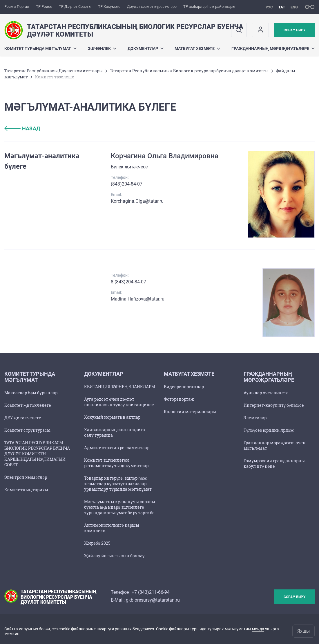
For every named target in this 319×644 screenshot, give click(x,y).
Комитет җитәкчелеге (28, 405)
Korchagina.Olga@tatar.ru (137, 201)
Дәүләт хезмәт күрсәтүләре (152, 7)
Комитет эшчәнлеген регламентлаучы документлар (116, 463)
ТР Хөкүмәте (109, 7)
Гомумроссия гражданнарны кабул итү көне (274, 463)
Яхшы (303, 631)
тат (282, 7)
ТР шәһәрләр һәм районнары (209, 7)
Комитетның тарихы (26, 490)
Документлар (146, 48)
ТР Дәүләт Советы (75, 7)
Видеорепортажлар (184, 387)
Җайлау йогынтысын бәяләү (114, 556)
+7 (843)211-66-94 (151, 592)
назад (22, 128)
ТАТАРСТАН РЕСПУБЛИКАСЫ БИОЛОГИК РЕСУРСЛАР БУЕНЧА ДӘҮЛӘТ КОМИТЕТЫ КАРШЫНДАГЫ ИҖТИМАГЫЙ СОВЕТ (37, 454)
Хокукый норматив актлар (112, 417)
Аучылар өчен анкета (266, 393)
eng (294, 7)
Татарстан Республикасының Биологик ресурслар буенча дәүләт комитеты (189, 71)
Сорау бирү (294, 30)
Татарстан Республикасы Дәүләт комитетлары (54, 71)
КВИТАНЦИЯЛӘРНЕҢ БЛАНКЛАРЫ (120, 387)
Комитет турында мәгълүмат (40, 48)
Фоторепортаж (179, 399)
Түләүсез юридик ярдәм (269, 430)
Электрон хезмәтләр (26, 477)
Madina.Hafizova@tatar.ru (138, 299)
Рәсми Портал (17, 7)
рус (269, 7)
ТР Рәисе (44, 7)
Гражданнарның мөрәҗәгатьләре (273, 48)
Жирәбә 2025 (97, 543)
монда (258, 629)
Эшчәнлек (102, 48)
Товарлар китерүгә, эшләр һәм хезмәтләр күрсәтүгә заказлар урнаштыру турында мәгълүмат (118, 484)
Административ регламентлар (117, 448)
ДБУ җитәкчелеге (23, 418)
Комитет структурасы (27, 430)
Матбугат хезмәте (197, 48)
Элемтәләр (255, 418)
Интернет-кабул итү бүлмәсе (274, 405)
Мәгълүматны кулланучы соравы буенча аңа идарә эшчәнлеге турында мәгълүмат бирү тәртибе (120, 507)
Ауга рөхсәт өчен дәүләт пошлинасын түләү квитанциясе (119, 402)
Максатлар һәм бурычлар (31, 393)
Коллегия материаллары (190, 412)
